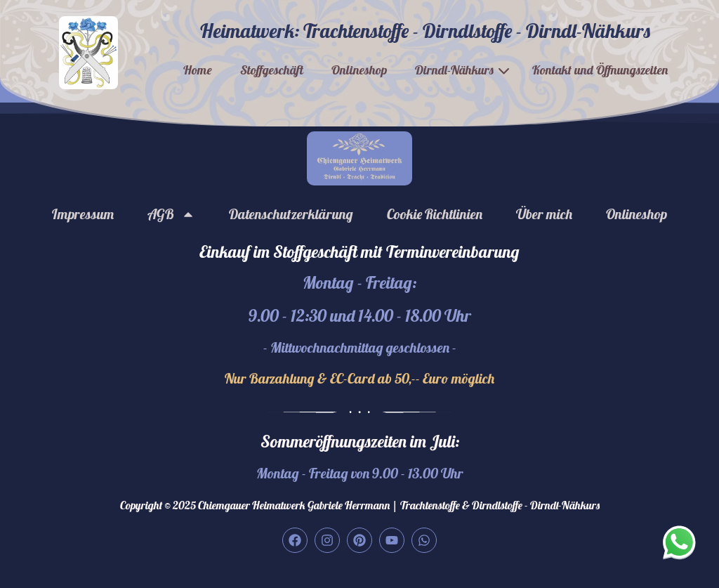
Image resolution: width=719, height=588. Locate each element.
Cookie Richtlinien (435, 214)
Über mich (544, 214)
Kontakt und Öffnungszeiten (600, 70)
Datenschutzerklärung (291, 214)
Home (198, 70)
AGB (171, 214)
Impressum (83, 214)
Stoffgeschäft (272, 70)
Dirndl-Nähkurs (454, 70)
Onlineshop (359, 70)
